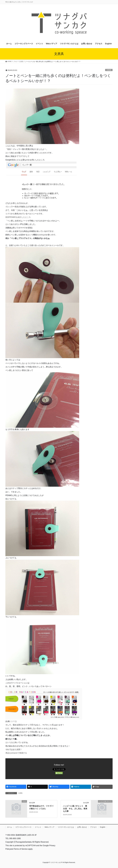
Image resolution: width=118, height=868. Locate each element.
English (103, 827)
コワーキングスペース (23, 827)
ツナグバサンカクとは (66, 827)
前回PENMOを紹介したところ (18, 217)
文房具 (109, 70)
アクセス (93, 827)
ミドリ (13, 721)
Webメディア (49, 827)
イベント (38, 827)
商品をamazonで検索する (16, 753)
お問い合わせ (82, 827)
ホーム (10, 827)
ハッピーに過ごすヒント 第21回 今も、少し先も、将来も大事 (75, 809)
